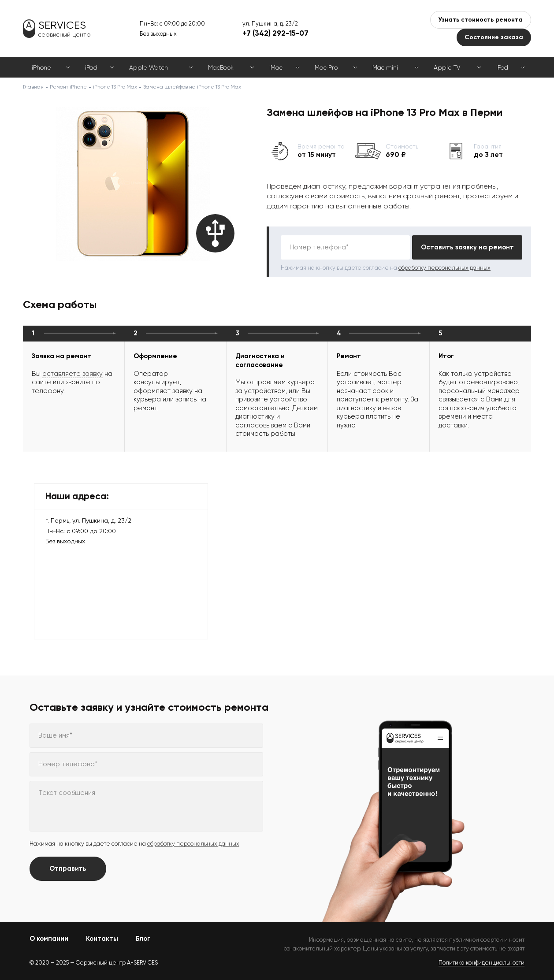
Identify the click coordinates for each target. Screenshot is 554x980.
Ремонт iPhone (68, 87)
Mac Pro (326, 67)
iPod (502, 67)
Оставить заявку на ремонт (467, 247)
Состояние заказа (494, 37)
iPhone (41, 67)
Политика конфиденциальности (481, 963)
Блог (143, 939)
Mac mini (385, 67)
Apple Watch (149, 67)
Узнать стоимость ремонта (481, 20)
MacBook (221, 67)
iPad (91, 67)
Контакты (102, 939)
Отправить (68, 869)
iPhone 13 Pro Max (115, 87)
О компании (49, 939)
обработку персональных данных (444, 268)
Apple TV (447, 67)
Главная (33, 87)
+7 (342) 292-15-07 (275, 33)
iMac (276, 67)
